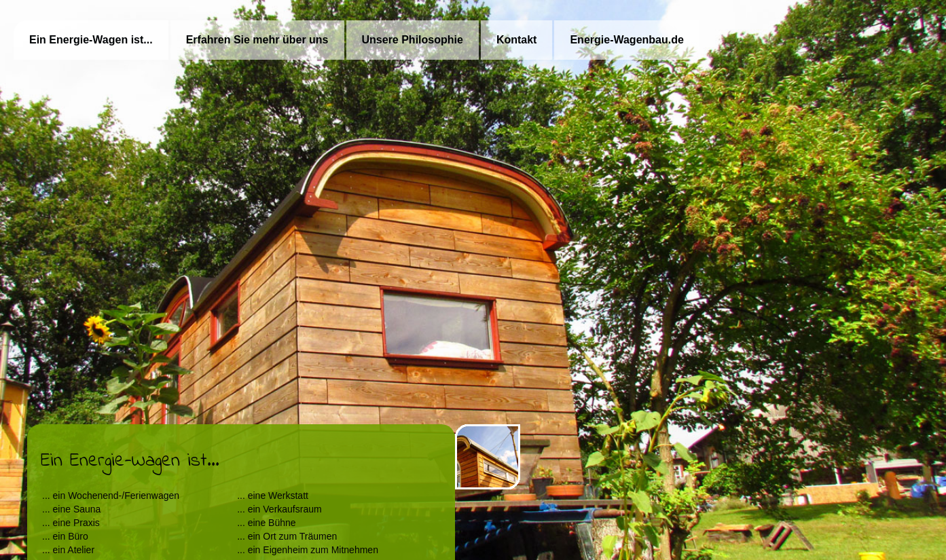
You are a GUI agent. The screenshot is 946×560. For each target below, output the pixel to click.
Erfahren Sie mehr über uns (257, 40)
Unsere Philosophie (413, 40)
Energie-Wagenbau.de (626, 40)
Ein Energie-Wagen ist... (91, 40)
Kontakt (517, 40)
